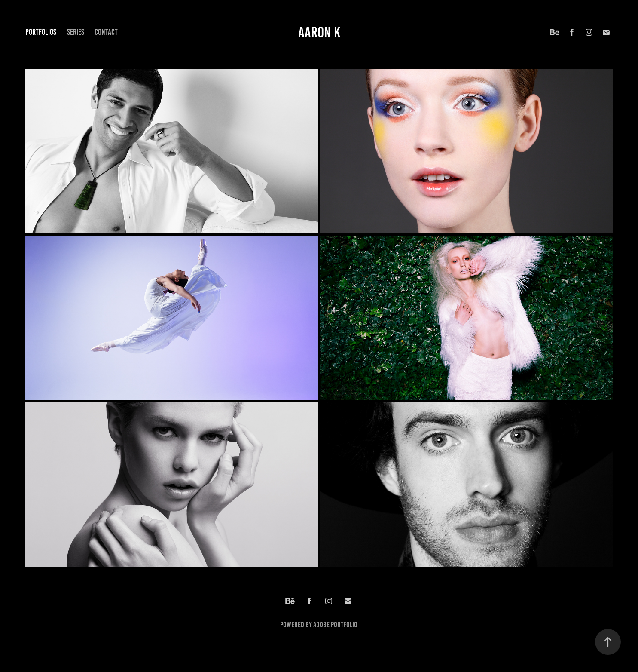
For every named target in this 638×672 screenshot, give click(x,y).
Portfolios (41, 32)
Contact (106, 32)
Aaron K (319, 32)
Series (76, 32)
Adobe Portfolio (335, 625)
